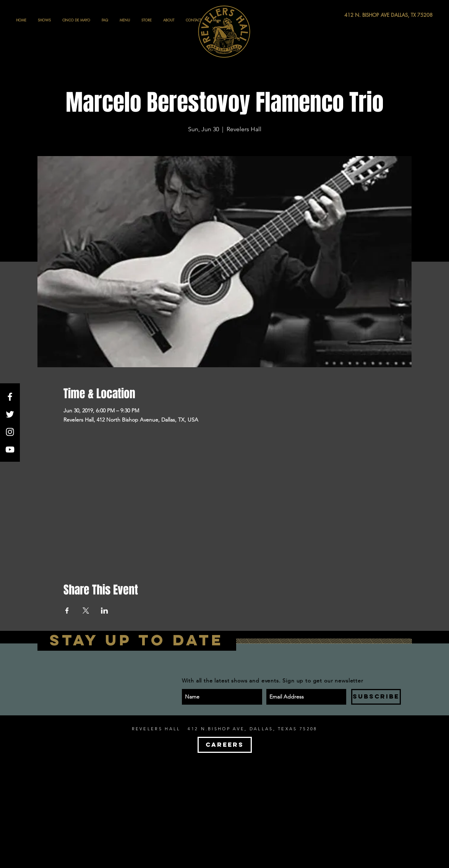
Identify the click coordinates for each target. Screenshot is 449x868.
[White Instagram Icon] (10, 432)
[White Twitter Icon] (10, 414)
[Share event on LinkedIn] (105, 611)
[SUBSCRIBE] (376, 697)
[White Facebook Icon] (10, 397)
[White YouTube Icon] (10, 449)
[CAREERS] (225, 745)
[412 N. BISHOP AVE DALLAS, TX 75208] (360, 15)
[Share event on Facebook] (67, 611)
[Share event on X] (86, 611)
